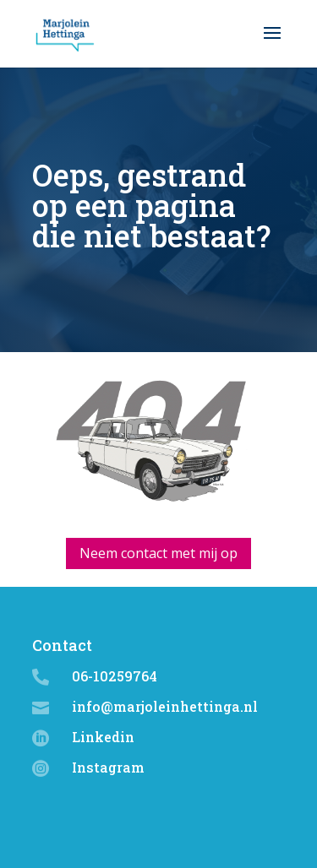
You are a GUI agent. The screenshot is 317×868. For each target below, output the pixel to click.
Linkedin (103, 737)
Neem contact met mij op (158, 553)
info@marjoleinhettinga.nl (165, 706)
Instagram (108, 767)
